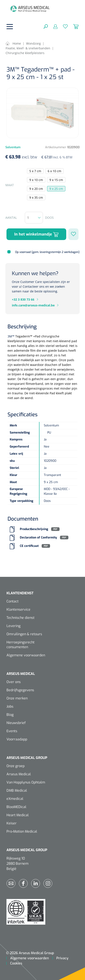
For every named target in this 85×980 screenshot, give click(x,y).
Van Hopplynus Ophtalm (26, 782)
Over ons (14, 682)
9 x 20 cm (36, 189)
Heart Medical (18, 815)
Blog (10, 715)
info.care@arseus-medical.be (33, 305)
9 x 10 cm (36, 180)
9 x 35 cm (36, 197)
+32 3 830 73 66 (23, 299)
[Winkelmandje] (73, 26)
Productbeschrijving (34, 529)
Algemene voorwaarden (26, 655)
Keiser (12, 823)
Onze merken (17, 698)
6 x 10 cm (54, 171)
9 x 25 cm (56, 189)
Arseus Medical (19, 774)
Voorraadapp (17, 739)
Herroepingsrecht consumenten (20, 645)
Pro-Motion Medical (22, 831)
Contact (13, 601)
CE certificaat (29, 546)
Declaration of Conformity (38, 538)
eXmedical (15, 799)
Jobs (10, 706)
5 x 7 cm (35, 171)
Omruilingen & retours (24, 634)
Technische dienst (20, 618)
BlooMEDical (16, 807)
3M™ (11, 336)
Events (12, 731)
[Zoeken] (46, 26)
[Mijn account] (53, 26)
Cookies (16, 963)
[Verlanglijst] (63, 26)
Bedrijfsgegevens (20, 690)
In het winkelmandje (36, 234)
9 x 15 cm (56, 180)
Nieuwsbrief (16, 723)
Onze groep (16, 766)
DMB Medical (17, 790)
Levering (13, 626)
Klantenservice (18, 609)
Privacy (62, 958)
